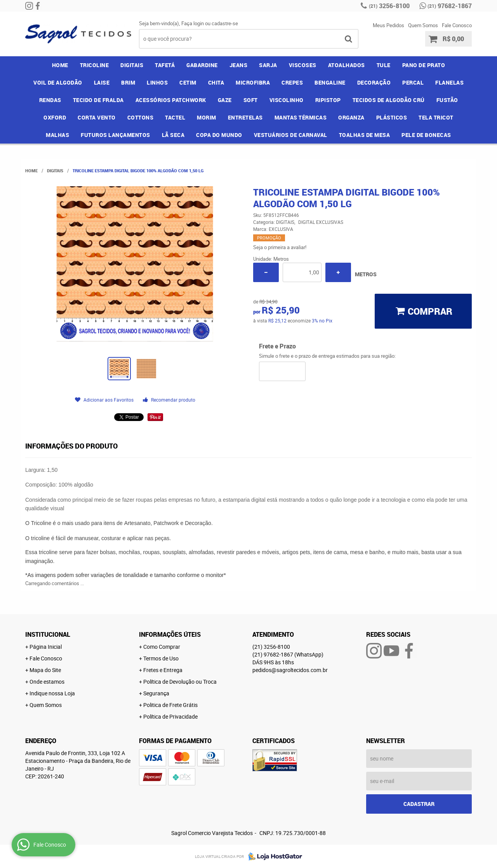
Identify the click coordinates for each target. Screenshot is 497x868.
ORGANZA (351, 117)
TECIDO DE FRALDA (98, 100)
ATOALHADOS (347, 65)
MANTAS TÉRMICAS (301, 117)
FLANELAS (449, 82)
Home (60, 65)
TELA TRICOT (436, 117)
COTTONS (141, 117)
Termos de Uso (161, 658)
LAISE (102, 82)
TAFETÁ (165, 65)
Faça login (193, 23)
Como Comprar (162, 647)
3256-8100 (389, 6)
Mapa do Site (45, 670)
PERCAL (413, 82)
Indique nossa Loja (52, 693)
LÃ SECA (173, 135)
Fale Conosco (457, 25)
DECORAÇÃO (374, 82)
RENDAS (50, 100)
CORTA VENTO (97, 117)
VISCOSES (303, 65)
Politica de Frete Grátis (170, 705)
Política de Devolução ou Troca (180, 682)
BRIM (128, 82)
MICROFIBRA (253, 82)
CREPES (292, 82)
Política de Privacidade (170, 716)
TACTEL (175, 117)
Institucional (48, 634)
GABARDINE (202, 65)
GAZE (225, 100)
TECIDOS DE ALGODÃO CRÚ (389, 100)
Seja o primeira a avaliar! (280, 247)
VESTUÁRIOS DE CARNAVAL (291, 135)
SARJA (268, 65)
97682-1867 (450, 6)
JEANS (239, 65)
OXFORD (55, 117)
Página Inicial (46, 647)
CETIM (188, 82)
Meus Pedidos (388, 25)
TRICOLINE (95, 65)
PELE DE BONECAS (426, 135)
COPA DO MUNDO (219, 135)
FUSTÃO (447, 100)
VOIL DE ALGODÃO (58, 82)
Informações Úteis (170, 634)
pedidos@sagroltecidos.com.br (290, 670)
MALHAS (57, 135)
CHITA (216, 82)
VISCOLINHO (287, 100)
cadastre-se (225, 23)
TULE (384, 65)
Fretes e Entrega (163, 670)
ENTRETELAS (245, 117)
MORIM (207, 117)
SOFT (251, 100)
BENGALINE (330, 82)
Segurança (156, 693)
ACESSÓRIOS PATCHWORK (171, 100)
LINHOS (157, 82)
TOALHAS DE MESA (365, 135)
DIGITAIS (132, 65)
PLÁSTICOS (392, 117)
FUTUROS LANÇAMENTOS (116, 135)
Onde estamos (47, 682)
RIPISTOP (328, 100)
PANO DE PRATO (424, 65)
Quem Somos (423, 25)
